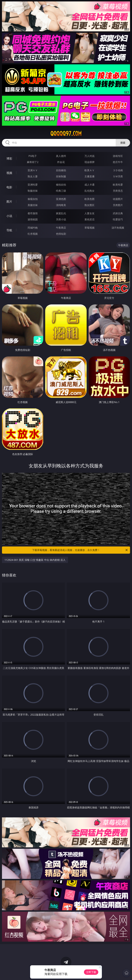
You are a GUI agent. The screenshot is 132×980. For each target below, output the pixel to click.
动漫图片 (118, 199)
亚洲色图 (61, 199)
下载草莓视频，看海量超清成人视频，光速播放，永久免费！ (80, 550)
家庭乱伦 (61, 213)
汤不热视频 (118, 228)
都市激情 (33, 213)
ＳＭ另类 (118, 176)
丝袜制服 (61, 176)
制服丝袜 (33, 191)
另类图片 (118, 205)
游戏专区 (118, 156)
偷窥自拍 (33, 199)
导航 (9, 230)
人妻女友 (89, 213)
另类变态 (118, 191)
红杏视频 (33, 234)
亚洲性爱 (33, 185)
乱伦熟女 (89, 191)
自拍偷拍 (61, 170)
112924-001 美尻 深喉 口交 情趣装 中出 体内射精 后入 (35, 560)
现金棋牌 (89, 162)
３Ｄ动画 (118, 170)
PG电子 (33, 156)
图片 (9, 202)
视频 (9, 173)
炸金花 (61, 162)
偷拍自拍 (61, 185)
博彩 (9, 158)
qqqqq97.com (66, 134)
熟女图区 (89, 205)
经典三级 (61, 191)
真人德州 (61, 156)
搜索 (123, 143)
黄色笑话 (89, 219)
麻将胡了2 (33, 162)
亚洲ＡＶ (33, 170)
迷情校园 (33, 219)
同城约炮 (33, 228)
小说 (9, 216)
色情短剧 (61, 234)
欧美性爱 (118, 185)
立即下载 (91, 972)
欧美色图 (89, 199)
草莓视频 (89, 228)
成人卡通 (89, 185)
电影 (9, 187)
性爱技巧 (118, 219)
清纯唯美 (61, 205)
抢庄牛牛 (118, 162)
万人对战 (89, 156)
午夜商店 (61, 228)
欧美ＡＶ (89, 170)
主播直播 (89, 176)
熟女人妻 (33, 176)
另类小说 (61, 219)
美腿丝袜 (33, 205)
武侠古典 (118, 213)
